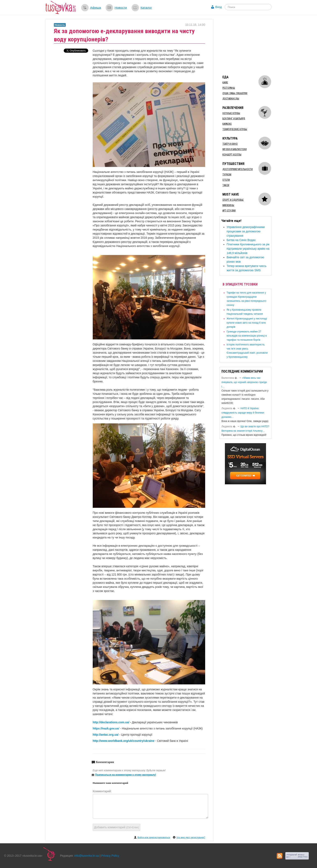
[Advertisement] (250, 45)
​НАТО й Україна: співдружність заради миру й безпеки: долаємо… (243, 413)
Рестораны (229, 88)
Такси (226, 185)
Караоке (227, 124)
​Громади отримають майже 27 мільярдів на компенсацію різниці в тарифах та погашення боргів (247, 336)
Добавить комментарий (117, 827)
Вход (219, 7)
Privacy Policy (110, 856)
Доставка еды (231, 99)
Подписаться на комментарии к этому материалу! (126, 775)
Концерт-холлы (232, 155)
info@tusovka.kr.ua (87, 856)
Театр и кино (230, 144)
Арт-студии (229, 211)
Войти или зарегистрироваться (154, 837)
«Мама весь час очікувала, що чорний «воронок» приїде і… (244, 382)
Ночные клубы (231, 113)
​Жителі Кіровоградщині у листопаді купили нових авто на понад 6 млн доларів (247, 323)
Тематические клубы (235, 129)
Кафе (225, 83)
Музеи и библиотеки (235, 149)
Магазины (228, 205)
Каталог (146, 8)
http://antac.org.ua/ (106, 735)
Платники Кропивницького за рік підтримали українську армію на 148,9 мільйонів (248, 249)
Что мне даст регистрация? (191, 837)
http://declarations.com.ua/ (111, 722)
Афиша (95, 8)
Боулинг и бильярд (234, 119)
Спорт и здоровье (233, 200)
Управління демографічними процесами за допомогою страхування (246, 231)
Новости (121, 8)
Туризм (227, 175)
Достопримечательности (238, 169)
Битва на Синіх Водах (241, 240)
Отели (226, 180)
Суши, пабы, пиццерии (235, 93)
